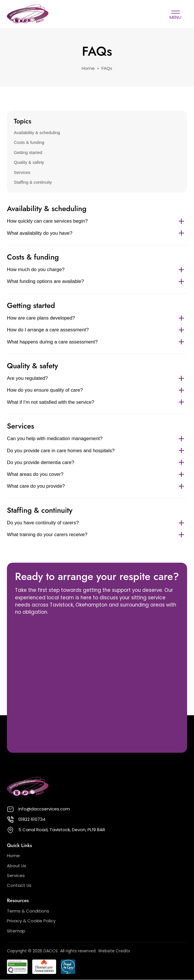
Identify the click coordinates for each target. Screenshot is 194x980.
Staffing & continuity (33, 182)
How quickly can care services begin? (97, 221)
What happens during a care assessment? (97, 342)
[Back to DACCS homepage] (28, 14)
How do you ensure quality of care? (97, 390)
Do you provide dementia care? (97, 462)
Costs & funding (29, 142)
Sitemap (16, 931)
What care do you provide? (97, 486)
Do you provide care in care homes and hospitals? (97, 451)
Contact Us (19, 885)
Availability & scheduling (37, 133)
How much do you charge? (97, 270)
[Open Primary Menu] (176, 14)
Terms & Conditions (28, 911)
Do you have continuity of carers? (97, 523)
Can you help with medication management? (97, 439)
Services (22, 172)
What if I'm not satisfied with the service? (97, 402)
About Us (17, 866)
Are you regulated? (97, 378)
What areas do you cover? (97, 474)
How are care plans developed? (97, 318)
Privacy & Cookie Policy (31, 921)
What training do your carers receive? (97, 535)
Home (88, 68)
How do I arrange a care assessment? (97, 330)
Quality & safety (29, 162)
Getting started (28, 152)
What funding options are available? (97, 281)
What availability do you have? (97, 233)
